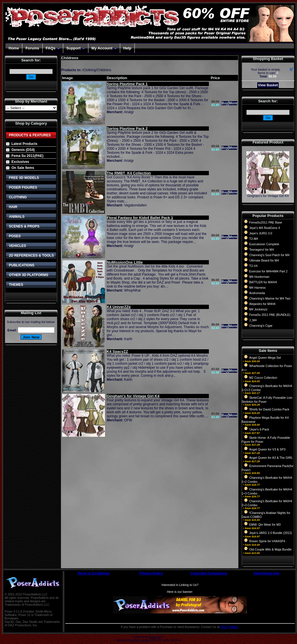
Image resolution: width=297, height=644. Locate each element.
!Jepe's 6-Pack (259, 429)
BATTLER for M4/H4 (263, 282)
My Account (104, 48)
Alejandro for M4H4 (262, 304)
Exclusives (20, 162)
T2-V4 (253, 266)
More (233, 103)
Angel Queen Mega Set (265, 358)
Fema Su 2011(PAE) (27, 156)
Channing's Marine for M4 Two (270, 298)
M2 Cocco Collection (263, 378)
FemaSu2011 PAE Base (266, 222)
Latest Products (24, 144)
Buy (225, 103)
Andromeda (257, 293)
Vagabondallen (135, 205)
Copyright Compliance (209, 573)
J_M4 (253, 320)
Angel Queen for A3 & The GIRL (271, 458)
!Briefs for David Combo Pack (269, 409)
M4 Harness (257, 288)
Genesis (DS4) (23, 150)
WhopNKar (133, 290)
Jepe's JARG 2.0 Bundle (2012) (271, 533)
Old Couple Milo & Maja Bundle (270, 549)
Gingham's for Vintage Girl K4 (268, 196)
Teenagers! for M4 (262, 250)
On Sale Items (23, 168)
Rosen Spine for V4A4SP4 (267, 541)
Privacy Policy (151, 573)
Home (14, 48)
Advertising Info (267, 573)
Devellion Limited (139, 640)
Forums (32, 48)
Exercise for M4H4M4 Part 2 (268, 271)
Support (76, 48)
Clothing (90, 70)
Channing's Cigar (261, 326)
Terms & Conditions (93, 573)
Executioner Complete (264, 244)
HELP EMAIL (229, 627)
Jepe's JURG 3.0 (261, 233)
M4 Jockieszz (258, 309)
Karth (128, 339)
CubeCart (155, 637)
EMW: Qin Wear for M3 (265, 525)
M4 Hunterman (259, 277)
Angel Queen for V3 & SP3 (267, 449)
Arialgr (129, 112)
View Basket (268, 85)
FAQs (53, 48)
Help (127, 48)
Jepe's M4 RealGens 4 (265, 228)
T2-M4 (254, 239)
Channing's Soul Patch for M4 (269, 255)
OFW (128, 420)
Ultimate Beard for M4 (264, 260)
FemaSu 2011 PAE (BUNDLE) (270, 315)
